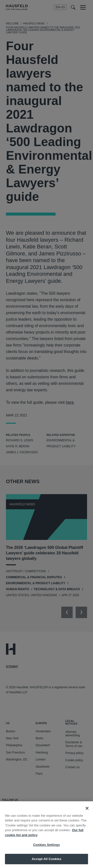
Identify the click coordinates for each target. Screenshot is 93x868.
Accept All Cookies (47, 863)
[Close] (87, 812)
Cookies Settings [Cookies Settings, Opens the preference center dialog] (47, 848)
